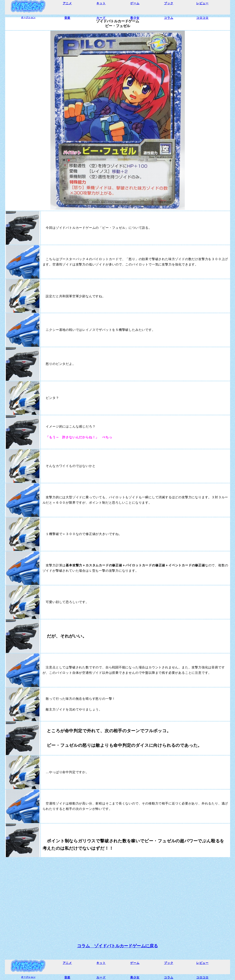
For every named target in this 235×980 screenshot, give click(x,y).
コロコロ (202, 18)
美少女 (135, 18)
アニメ (67, 3)
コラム (169, 18)
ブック (169, 3)
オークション (28, 17)
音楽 (67, 18)
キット (101, 3)
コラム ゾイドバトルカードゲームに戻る (117, 946)
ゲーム (135, 3)
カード (101, 18)
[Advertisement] (117, 893)
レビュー (202, 3)
